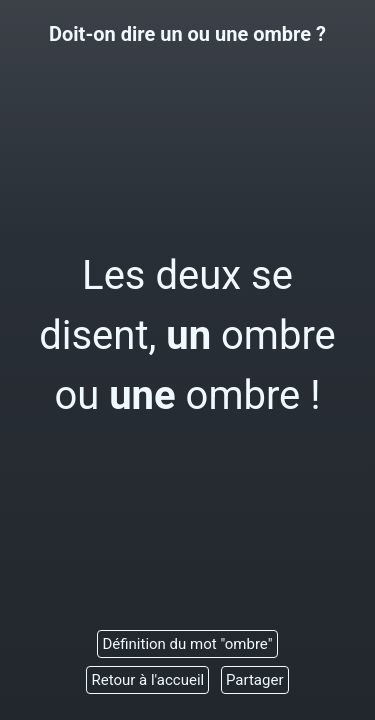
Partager (255, 680)
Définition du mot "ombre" (187, 644)
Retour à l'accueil (147, 680)
